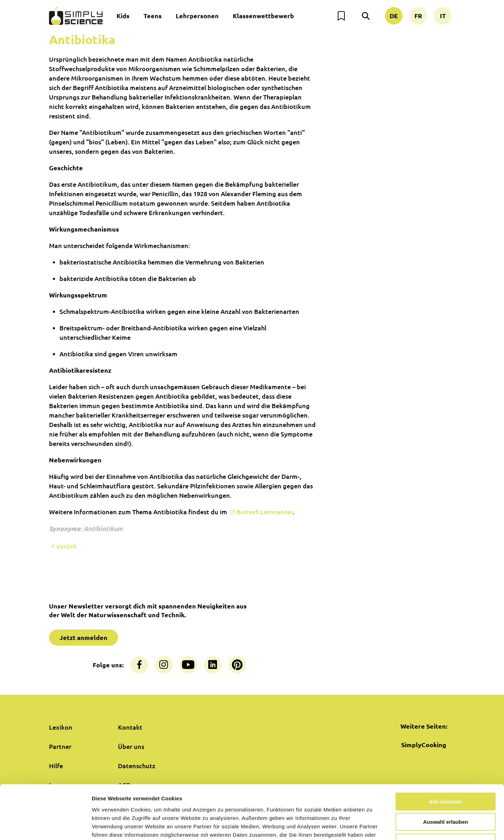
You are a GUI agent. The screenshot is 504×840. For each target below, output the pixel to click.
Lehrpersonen (197, 16)
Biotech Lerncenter (264, 512)
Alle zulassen (445, 754)
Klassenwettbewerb (263, 16)
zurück (63, 546)
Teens (153, 16)
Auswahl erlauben (446, 775)
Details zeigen (372, 826)
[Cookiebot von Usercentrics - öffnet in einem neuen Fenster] (45, 826)
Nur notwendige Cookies (446, 795)
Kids (123, 16)
